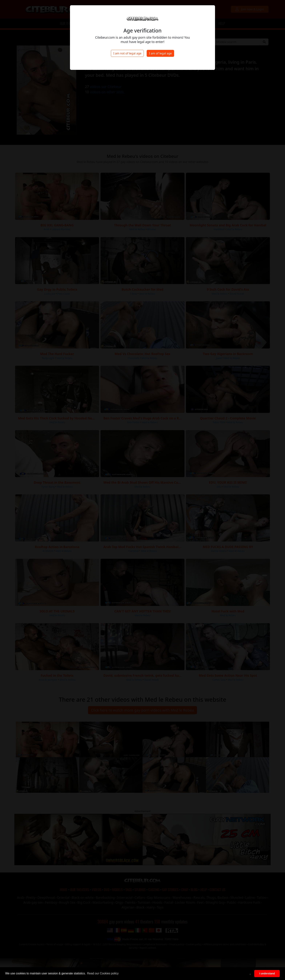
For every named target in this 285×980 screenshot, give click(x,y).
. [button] (250, 973)
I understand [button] (267, 973)
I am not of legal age (127, 53)
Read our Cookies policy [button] (103, 973)
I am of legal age (160, 53)
